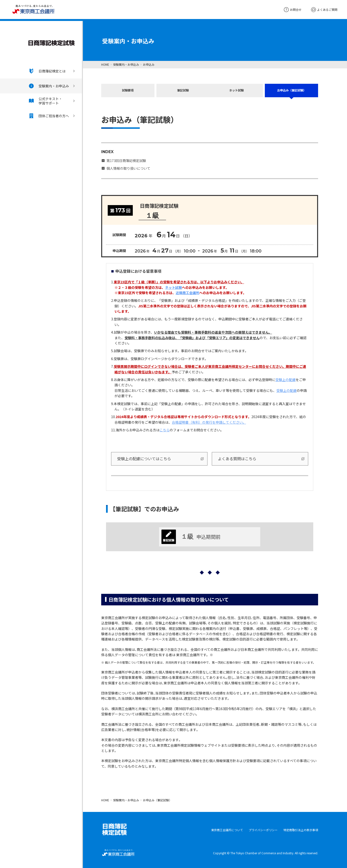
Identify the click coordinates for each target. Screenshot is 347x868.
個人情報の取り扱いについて (128, 168)
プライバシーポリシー (263, 829)
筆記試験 (182, 91)
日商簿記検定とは (47, 71)
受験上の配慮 (286, 379)
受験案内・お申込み (49, 86)
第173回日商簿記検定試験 (126, 160)
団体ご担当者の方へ (49, 116)
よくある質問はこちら (237, 458)
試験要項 (128, 91)
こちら (165, 429)
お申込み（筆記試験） (292, 91)
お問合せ (293, 10)
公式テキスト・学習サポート (46, 101)
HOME (105, 64)
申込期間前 (191, 536)
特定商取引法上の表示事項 (301, 829)
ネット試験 (237, 91)
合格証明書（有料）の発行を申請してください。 (209, 422)
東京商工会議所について (227, 829)
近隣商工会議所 (187, 292)
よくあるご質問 (324, 10)
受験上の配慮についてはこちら (144, 458)
